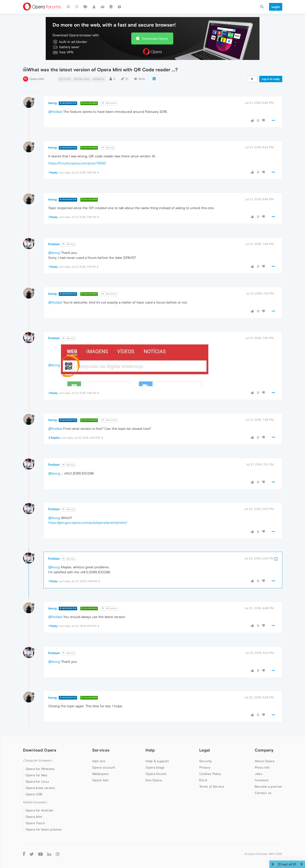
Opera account (104, 767)
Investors (262, 780)
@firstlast (109, 103)
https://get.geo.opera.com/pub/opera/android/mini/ (88, 523)
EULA (203, 780)
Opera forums (156, 774)
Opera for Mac (37, 775)
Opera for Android (39, 810)
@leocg (108, 148)
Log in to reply (271, 79)
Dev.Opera (154, 780)
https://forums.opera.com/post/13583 (77, 163)
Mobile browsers (35, 802)
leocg (52, 103)
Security (205, 761)
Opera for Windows (40, 769)
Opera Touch (35, 823)
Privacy (205, 767)
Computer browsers (37, 760)
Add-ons (99, 761)
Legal (205, 750)
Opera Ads (100, 780)
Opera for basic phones (44, 829)
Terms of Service (212, 786)
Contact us (263, 793)
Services (101, 750)
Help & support (157, 761)
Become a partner (268, 786)
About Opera (265, 761)
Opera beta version (40, 788)
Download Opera (155, 38)
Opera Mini (37, 79)
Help (150, 750)
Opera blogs (155, 767)
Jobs (258, 774)
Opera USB (34, 794)
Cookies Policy (210, 774)
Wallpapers (101, 774)
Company (264, 750)
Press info (262, 767)
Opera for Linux (37, 781)
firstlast (54, 244)
